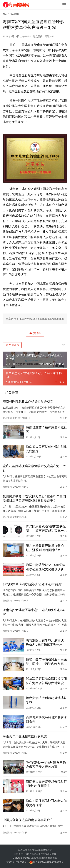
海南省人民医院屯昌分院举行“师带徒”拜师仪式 (46, 784)
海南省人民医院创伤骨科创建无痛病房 (46, 449)
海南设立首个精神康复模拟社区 (46, 430)
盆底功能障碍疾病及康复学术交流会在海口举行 (34, 468)
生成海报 (12, 345)
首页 (5, 14)
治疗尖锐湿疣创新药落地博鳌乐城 (46, 700)
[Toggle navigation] (64, 5)
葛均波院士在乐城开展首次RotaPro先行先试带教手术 (45, 642)
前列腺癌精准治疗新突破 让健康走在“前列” (33, 584)
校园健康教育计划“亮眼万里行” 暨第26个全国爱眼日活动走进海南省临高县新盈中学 (34, 498)
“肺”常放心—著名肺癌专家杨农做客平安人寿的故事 (46, 764)
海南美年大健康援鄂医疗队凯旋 (25, 736)
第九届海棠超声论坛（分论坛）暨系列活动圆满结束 (45, 548)
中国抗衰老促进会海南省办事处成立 (28, 820)
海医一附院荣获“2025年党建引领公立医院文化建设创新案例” (46, 567)
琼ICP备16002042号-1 (18, 862)
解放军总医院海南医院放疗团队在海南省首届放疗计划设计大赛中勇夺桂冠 (46, 681)
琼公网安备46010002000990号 (48, 862)
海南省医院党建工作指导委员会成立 (28, 402)
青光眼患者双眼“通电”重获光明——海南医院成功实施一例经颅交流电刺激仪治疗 (46, 529)
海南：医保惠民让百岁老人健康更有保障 (46, 803)
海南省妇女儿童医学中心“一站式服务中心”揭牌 (34, 612)
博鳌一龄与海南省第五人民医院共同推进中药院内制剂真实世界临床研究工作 (46, 662)
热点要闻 (38, 36)
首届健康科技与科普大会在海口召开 (46, 719)
